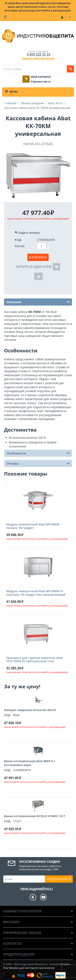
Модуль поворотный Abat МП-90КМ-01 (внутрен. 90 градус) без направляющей (36, 593)
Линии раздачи (32, 103)
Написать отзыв (38, 144)
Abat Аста (55, 103)
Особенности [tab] (38, 453)
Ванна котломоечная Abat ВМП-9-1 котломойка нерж (30, 763)
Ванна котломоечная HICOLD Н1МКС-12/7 (35, 816)
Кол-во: (20, 246)
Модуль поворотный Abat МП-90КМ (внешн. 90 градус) (33, 526)
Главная (10, 103)
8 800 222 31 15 (39, 54)
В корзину (38, 257)
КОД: (18, 240)
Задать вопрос (27, 233)
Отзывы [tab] (38, 463)
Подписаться (59, 879)
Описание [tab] (38, 302)
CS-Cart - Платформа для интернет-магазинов (37, 966)
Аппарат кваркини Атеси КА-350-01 (30, 710)
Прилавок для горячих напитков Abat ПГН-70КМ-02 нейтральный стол (35, 660)
